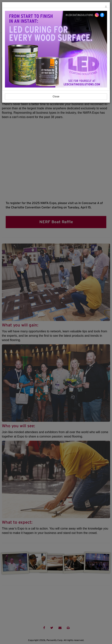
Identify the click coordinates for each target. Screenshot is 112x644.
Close (56, 97)
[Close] (106, 7)
